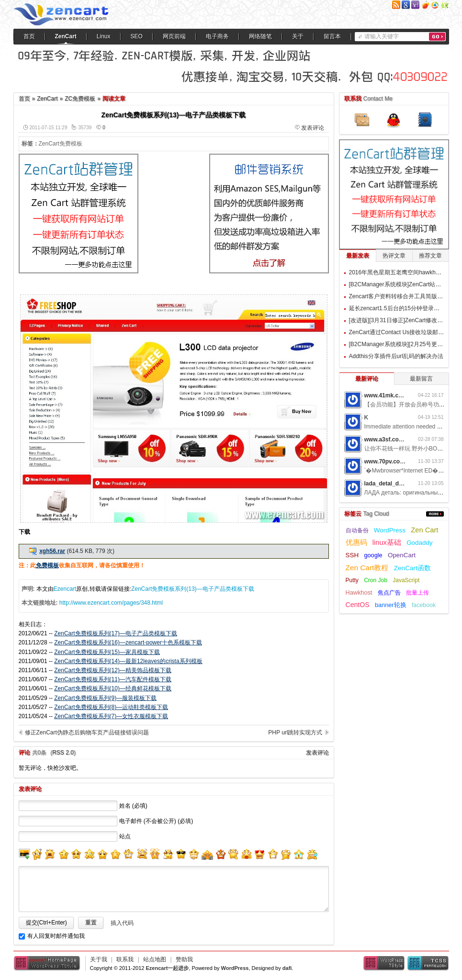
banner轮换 (391, 605)
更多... (435, 514)
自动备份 (357, 530)
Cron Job (376, 580)
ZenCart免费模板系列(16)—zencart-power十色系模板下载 (128, 642)
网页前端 (174, 36)
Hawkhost (359, 592)
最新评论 (367, 379)
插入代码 (122, 923)
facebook (424, 605)
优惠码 (356, 542)
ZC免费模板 (80, 99)
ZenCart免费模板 (61, 144)
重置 (91, 923)
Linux (104, 36)
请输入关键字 (382, 36)
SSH (352, 555)
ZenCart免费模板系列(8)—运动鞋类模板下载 (111, 707)
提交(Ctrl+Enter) (46, 923)
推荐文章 (430, 256)
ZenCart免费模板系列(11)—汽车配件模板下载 (113, 679)
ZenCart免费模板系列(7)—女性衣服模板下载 (111, 716)
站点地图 (155, 959)
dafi (287, 968)
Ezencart (65, 589)
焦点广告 (389, 593)
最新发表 (358, 256)
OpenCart (402, 555)
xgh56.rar (52, 551)
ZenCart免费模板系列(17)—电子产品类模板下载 (116, 633)
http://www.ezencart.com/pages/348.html (111, 603)
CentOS (358, 605)
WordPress (390, 530)
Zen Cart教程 (367, 568)
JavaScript (406, 580)
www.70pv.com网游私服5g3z (403, 462)
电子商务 (217, 36)
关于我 (99, 959)
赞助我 (184, 959)
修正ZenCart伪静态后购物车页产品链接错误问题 (87, 732)
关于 (298, 36)
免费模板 (47, 565)
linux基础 (387, 542)
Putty (352, 580)
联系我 (125, 959)
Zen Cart (424, 530)
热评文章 (394, 256)
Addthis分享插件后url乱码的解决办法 (396, 356)
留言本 (332, 36)
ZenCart (66, 36)
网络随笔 (260, 36)
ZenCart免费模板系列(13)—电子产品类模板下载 (193, 589)
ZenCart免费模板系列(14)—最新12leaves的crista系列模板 (128, 661)
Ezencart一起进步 (167, 968)
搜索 (437, 37)
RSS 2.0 (63, 753)
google (373, 555)
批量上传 (417, 593)
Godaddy (419, 543)
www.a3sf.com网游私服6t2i (401, 439)
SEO (137, 36)
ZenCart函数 (412, 568)
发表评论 (313, 128)
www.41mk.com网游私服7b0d (404, 395)
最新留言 (421, 379)
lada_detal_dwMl (387, 484)
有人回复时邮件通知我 (56, 936)
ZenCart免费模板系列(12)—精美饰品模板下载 (113, 670)
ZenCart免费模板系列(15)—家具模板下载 (107, 652)
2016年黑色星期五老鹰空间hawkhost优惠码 (405, 272)
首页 (29, 36)
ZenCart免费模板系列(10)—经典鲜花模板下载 (113, 688)
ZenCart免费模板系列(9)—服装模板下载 (105, 698)
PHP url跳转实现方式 (295, 732)
